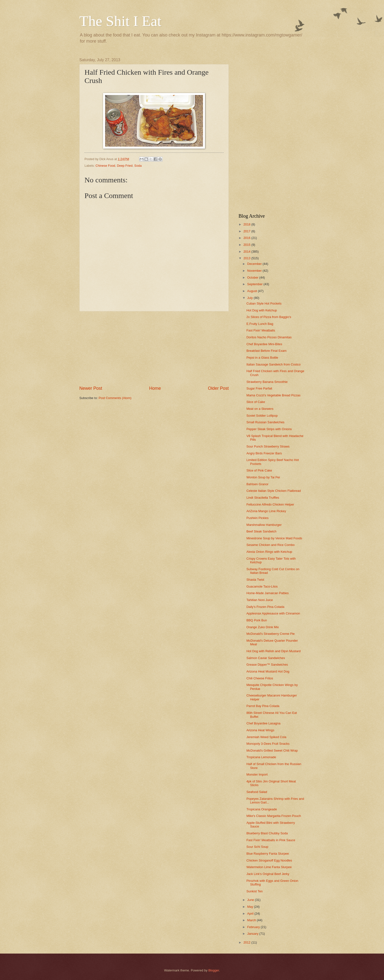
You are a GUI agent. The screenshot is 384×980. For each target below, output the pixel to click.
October (253, 277)
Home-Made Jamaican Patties (267, 593)
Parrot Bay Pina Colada (263, 706)
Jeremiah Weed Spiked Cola (266, 737)
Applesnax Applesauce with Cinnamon (273, 613)
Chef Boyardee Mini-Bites (264, 344)
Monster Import (257, 774)
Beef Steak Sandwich (261, 531)
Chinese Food (105, 166)
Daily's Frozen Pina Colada (265, 607)
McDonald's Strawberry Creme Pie (270, 634)
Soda (138, 166)
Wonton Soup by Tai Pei (263, 477)
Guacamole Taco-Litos (262, 586)
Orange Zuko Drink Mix (263, 627)
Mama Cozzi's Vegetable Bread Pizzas (273, 395)
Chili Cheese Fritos (260, 678)
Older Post (218, 388)
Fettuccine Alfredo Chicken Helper (270, 504)
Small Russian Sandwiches (265, 422)
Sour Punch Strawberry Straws (268, 446)
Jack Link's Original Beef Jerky (268, 874)
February (254, 927)
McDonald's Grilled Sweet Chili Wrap (272, 750)
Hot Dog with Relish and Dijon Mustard (273, 651)
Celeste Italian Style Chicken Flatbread (274, 491)
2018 (247, 224)
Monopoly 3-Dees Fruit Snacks (268, 744)
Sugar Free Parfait (259, 388)
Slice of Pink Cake (259, 470)
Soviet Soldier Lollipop (262, 416)
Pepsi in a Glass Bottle (262, 358)
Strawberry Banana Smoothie (267, 382)
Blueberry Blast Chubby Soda (267, 833)
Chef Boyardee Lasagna (263, 723)
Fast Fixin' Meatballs (261, 330)
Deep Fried (125, 166)
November (255, 271)
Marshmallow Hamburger (264, 525)
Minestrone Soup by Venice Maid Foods (274, 538)
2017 (247, 231)
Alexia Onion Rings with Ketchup (269, 552)
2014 (247, 252)
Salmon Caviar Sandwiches (266, 658)
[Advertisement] (154, 348)
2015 (247, 245)
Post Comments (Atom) (115, 398)
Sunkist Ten (254, 891)
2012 (247, 942)
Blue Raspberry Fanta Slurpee (268, 854)
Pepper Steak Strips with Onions (269, 429)
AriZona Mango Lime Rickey (266, 511)
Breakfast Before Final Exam (266, 351)
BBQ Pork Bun (257, 620)
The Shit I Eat (120, 21)
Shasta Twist (255, 580)
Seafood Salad (257, 792)
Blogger (214, 970)
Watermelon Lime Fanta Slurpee (269, 867)
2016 (247, 238)
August (252, 291)
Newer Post (91, 388)
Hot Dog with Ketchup (262, 310)
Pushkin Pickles (257, 518)
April (251, 914)
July (250, 298)
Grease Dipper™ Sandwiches (267, 665)
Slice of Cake (256, 402)
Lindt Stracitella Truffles (263, 498)
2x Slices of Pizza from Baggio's (269, 317)
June (251, 900)
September (255, 284)
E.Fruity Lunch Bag (260, 324)
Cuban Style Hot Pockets (264, 303)
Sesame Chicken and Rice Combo (270, 545)
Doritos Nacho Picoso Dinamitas (269, 337)
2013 (247, 258)
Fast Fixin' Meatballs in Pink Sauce (271, 840)
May (251, 907)
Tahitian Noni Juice (260, 600)
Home (155, 388)
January (253, 934)
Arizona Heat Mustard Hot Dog (268, 671)
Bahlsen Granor (257, 484)
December (255, 264)
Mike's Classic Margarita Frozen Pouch (274, 816)
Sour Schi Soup (257, 847)
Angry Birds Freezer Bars (264, 453)
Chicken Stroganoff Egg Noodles (269, 860)
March (252, 920)
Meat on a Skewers (260, 409)
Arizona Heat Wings (260, 730)
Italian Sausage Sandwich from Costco (273, 364)
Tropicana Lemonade (261, 757)
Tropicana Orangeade (262, 809)
